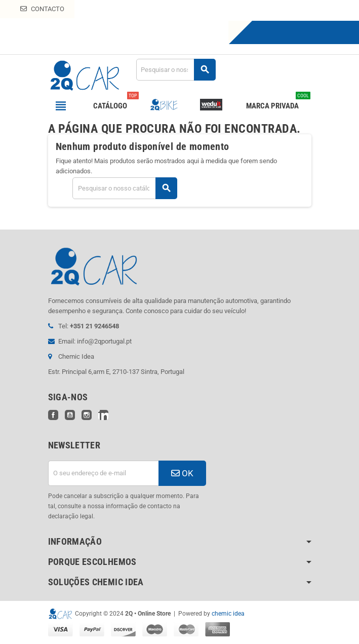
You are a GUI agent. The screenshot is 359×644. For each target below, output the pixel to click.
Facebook (53, 415)
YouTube (70, 415)
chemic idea (228, 614)
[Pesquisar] (175, 70)
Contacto (42, 9)
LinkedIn (103, 415)
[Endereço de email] (103, 473)
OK (182, 473)
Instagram (87, 415)
